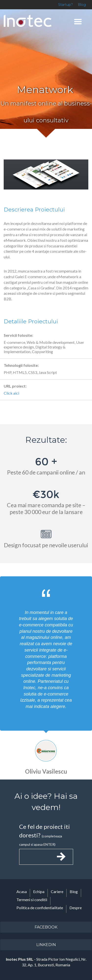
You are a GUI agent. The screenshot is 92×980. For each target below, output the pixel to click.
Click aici (11, 393)
